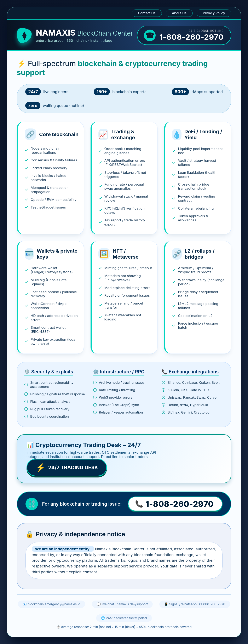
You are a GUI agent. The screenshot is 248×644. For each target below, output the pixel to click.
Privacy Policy (214, 13)
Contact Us (147, 13)
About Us (179, 13)
